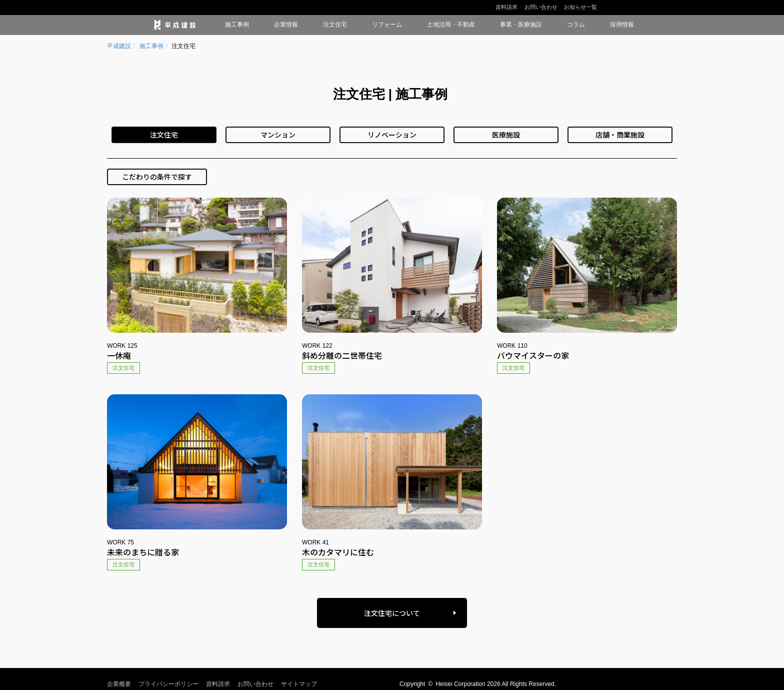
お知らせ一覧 (580, 7)
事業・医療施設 (521, 25)
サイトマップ (299, 684)
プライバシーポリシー (168, 684)
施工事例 (237, 25)
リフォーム (387, 25)
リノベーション (392, 135)
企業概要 (119, 684)
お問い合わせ (541, 7)
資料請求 (506, 7)
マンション (278, 135)
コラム (576, 25)
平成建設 (119, 46)
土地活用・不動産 (451, 25)
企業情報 (286, 25)
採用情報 (622, 25)
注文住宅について (392, 613)
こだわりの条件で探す (157, 177)
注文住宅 (335, 25)
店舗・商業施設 (620, 135)
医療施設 (506, 135)
